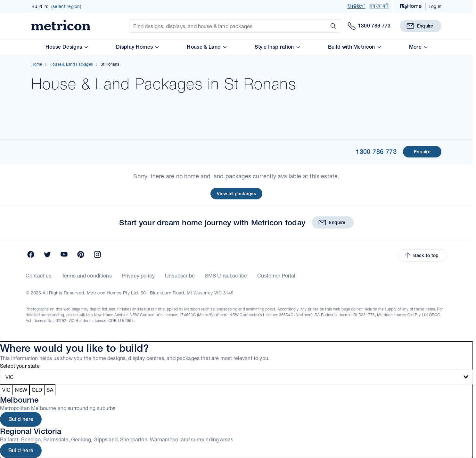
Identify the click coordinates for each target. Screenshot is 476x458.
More (418, 47)
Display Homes (137, 47)
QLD (37, 390)
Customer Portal (276, 275)
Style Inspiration (277, 47)
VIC (6, 390)
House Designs (67, 47)
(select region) (66, 6)
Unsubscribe (180, 275)
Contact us (39, 275)
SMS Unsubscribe (226, 275)
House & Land (207, 47)
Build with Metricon (354, 47)
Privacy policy (138, 275)
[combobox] (236, 377)
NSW (21, 390)
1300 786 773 (376, 152)
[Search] (332, 26)
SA (50, 390)
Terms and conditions (87, 275)
